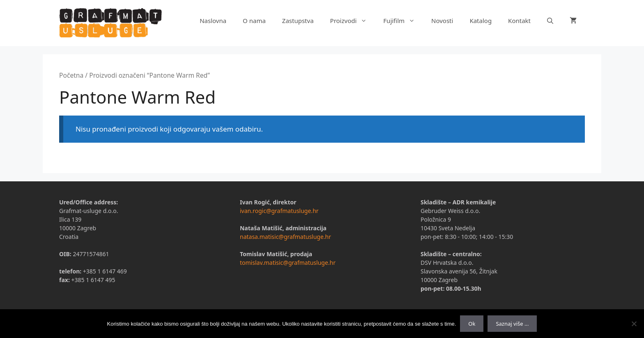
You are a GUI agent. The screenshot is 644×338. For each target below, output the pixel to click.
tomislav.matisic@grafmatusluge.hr (288, 263)
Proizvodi (353, 21)
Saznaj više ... (512, 324)
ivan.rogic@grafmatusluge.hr (279, 211)
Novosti (442, 21)
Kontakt (519, 21)
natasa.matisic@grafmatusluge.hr (285, 237)
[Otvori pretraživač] (550, 21)
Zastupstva (298, 21)
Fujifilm (403, 21)
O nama (254, 21)
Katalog (481, 21)
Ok (472, 324)
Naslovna (213, 21)
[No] (634, 324)
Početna (71, 75)
